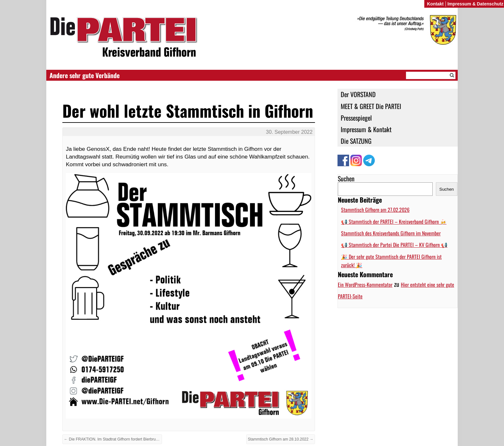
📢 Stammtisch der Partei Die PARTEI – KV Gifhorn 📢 (394, 245)
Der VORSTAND (358, 94)
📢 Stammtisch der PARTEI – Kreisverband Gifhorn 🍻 (394, 222)
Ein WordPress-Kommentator (365, 285)
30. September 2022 (289, 132)
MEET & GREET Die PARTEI (371, 106)
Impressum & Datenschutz (475, 4)
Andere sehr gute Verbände (85, 75)
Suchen (346, 178)
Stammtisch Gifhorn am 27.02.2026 (375, 210)
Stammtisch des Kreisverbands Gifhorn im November (391, 233)
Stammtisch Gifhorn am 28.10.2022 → (281, 439)
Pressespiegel (356, 118)
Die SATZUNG (356, 141)
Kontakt (435, 4)
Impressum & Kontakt (366, 129)
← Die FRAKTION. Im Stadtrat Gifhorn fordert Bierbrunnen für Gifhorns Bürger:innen (113, 439)
